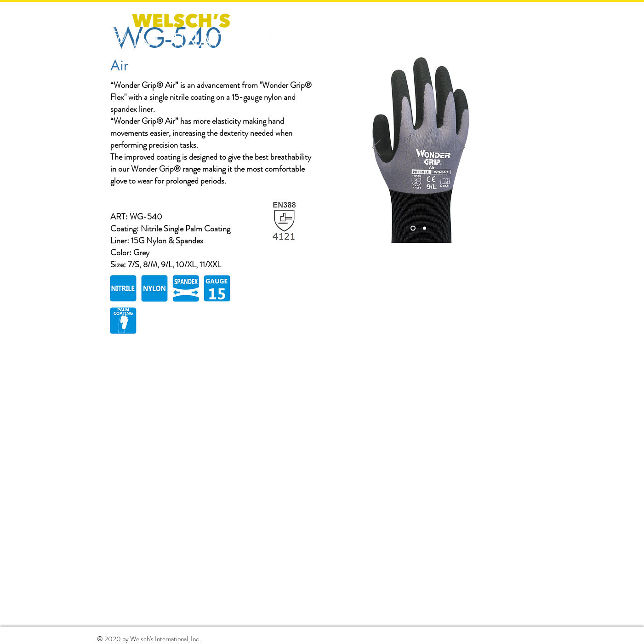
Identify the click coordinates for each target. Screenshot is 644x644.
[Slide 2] (425, 228)
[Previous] (376, 148)
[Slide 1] (413, 228)
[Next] (461, 148)
